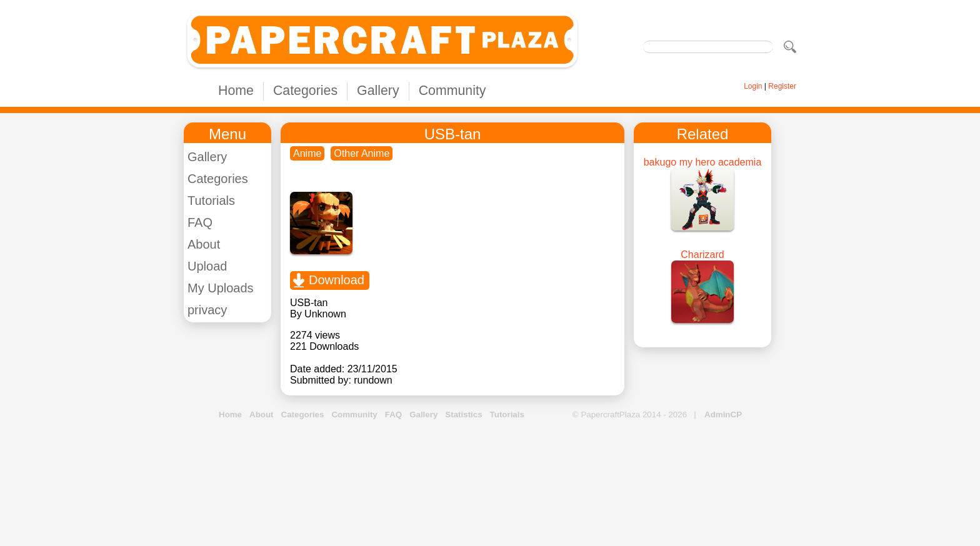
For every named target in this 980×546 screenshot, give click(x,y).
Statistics (463, 414)
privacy (207, 310)
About (204, 244)
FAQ (200, 222)
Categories (305, 91)
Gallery (378, 91)
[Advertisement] (490, 484)
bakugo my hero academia (703, 162)
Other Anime (362, 153)
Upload (207, 266)
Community (452, 91)
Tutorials (211, 201)
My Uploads (221, 288)
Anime (307, 153)
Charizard (702, 255)
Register (782, 86)
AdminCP (723, 414)
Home (236, 91)
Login (753, 86)
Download (337, 280)
